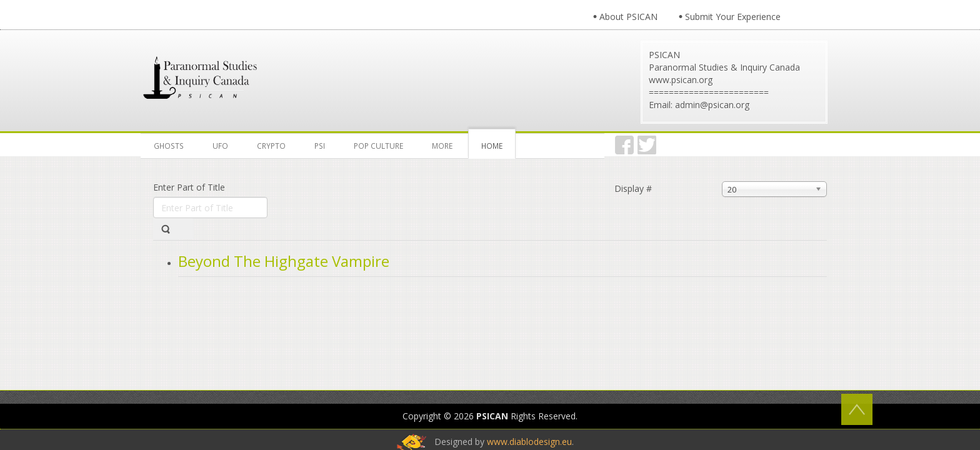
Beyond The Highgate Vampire (284, 261)
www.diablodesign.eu (529, 360)
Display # (633, 188)
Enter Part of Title (190, 187)
